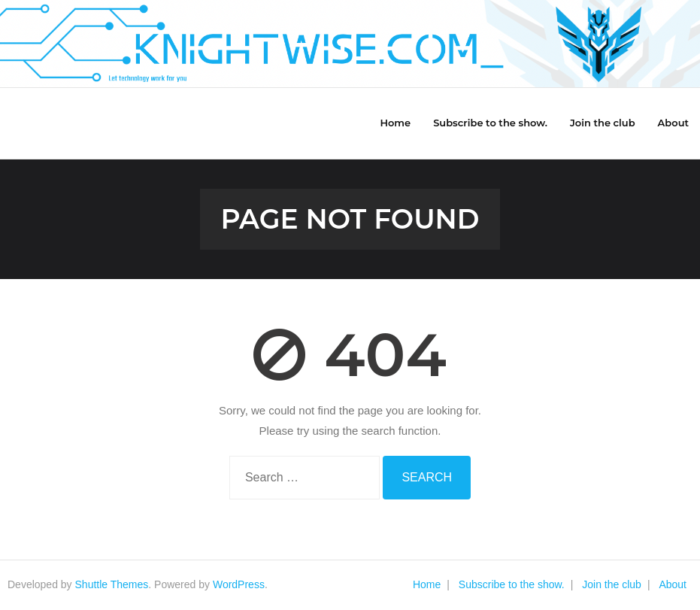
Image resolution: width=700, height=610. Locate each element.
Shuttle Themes (112, 584)
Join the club (612, 584)
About (673, 584)
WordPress (239, 584)
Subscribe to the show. (512, 584)
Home (427, 584)
